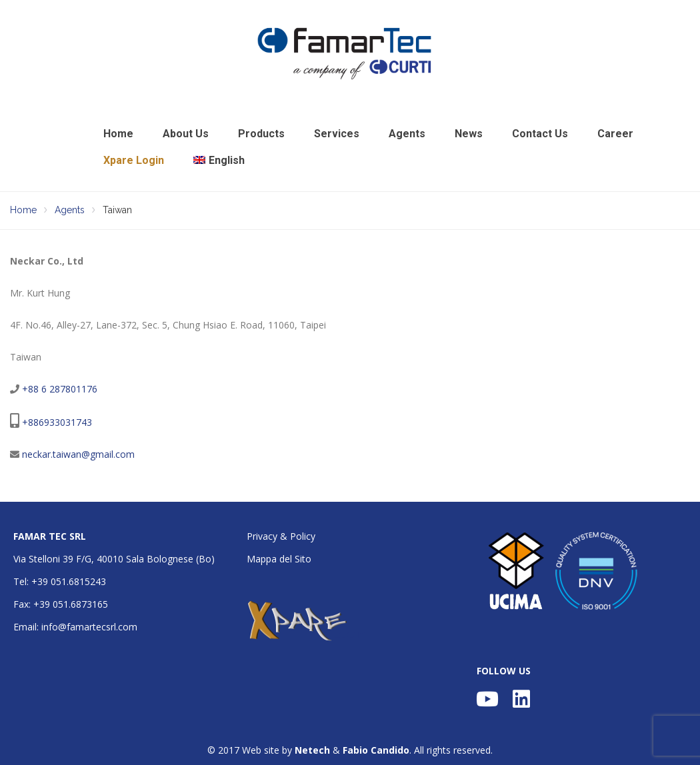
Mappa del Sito (279, 559)
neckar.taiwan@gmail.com (78, 454)
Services (337, 134)
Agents (407, 134)
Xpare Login (134, 160)
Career (615, 134)
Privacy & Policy (281, 536)
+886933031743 (57, 422)
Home (118, 134)
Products (261, 134)
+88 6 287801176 (60, 389)
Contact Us (540, 134)
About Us (186, 134)
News (469, 134)
